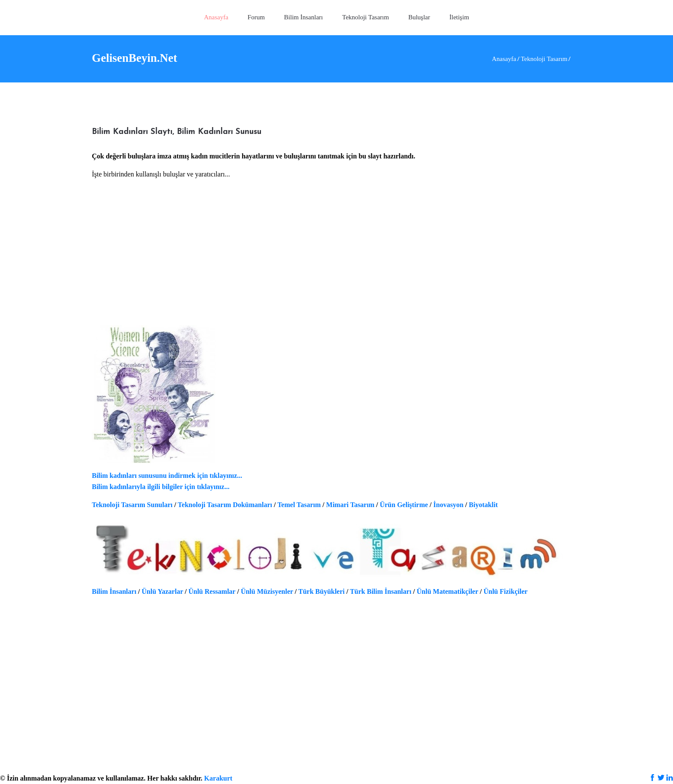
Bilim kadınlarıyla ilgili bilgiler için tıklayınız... (161, 487)
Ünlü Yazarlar (162, 591)
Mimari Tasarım (350, 505)
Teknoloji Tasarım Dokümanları (225, 505)
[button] (365, 18)
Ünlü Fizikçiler (505, 591)
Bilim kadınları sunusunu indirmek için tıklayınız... (167, 476)
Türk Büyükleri (321, 591)
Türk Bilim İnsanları (380, 591)
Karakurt (218, 778)
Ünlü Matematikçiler (447, 591)
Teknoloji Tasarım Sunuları (132, 505)
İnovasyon (449, 505)
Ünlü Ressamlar (212, 591)
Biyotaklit (483, 505)
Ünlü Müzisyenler (267, 591)
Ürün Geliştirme (404, 505)
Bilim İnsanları (114, 591)
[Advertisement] (336, 258)
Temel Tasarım (299, 505)
